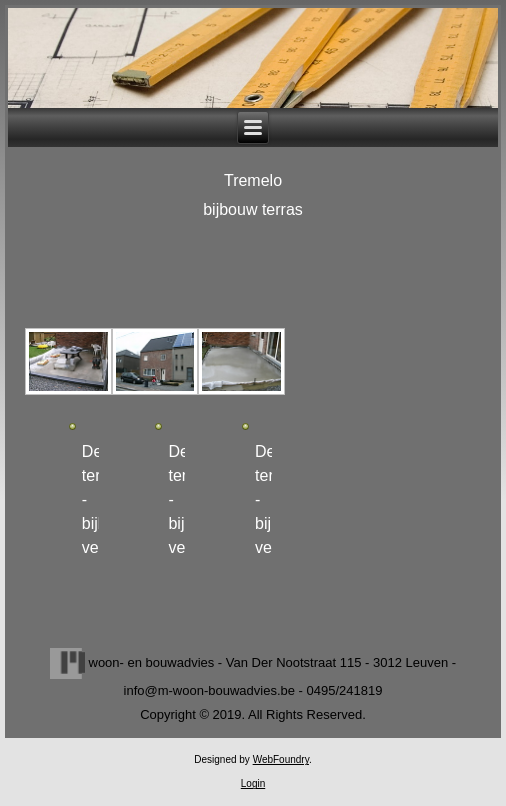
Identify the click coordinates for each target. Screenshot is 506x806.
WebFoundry (281, 759)
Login (253, 783)
